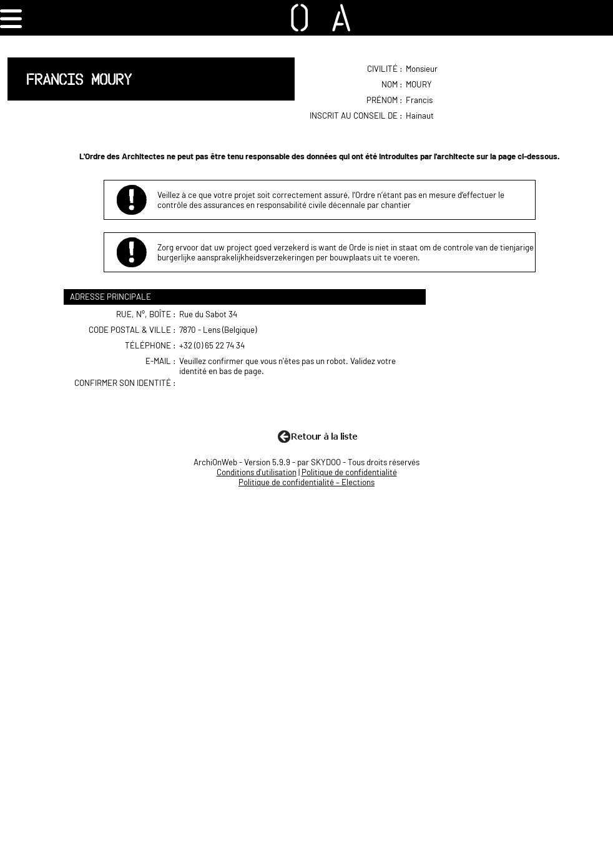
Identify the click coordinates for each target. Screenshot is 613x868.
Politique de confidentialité (349, 472)
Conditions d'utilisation (257, 472)
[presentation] (276, 402)
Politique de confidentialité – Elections (306, 482)
